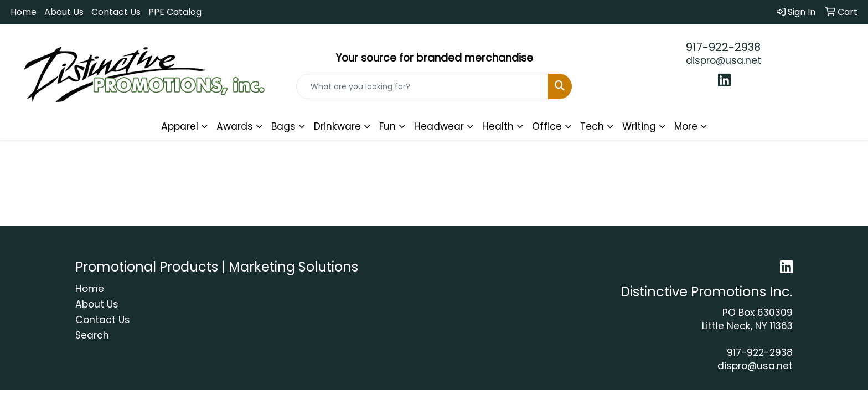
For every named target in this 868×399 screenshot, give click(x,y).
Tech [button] (592, 126)
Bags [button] (283, 126)
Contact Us (116, 12)
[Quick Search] (423, 86)
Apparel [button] (180, 126)
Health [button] (498, 126)
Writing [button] (639, 126)
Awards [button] (235, 126)
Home (24, 12)
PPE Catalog (175, 12)
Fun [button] (387, 126)
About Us (64, 12)
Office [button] (547, 126)
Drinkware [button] (337, 126)
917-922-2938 (723, 47)
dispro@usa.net (724, 60)
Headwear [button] (439, 126)
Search (92, 335)
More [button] (686, 126)
